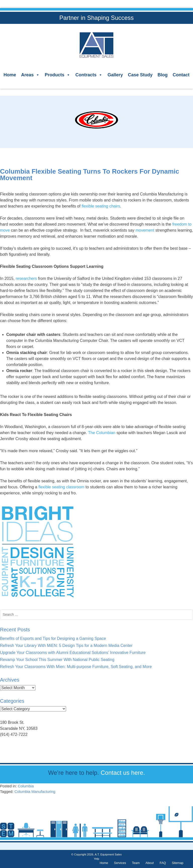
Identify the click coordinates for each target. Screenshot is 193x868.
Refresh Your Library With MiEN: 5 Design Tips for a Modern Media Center (66, 646)
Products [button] (58, 75)
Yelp (96, 859)
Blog (163, 75)
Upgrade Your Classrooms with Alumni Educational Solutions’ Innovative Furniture (73, 653)
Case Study (140, 75)
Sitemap (178, 863)
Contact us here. (123, 773)
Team (136, 863)
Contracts (89, 75)
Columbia (26, 786)
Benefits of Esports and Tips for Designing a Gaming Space (53, 639)
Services (120, 863)
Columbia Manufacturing (35, 792)
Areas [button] (30, 75)
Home (10, 75)
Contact (181, 75)
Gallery (115, 75)
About (150, 863)
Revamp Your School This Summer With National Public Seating (57, 660)
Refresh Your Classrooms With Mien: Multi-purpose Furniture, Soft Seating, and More (76, 667)
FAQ (163, 863)
